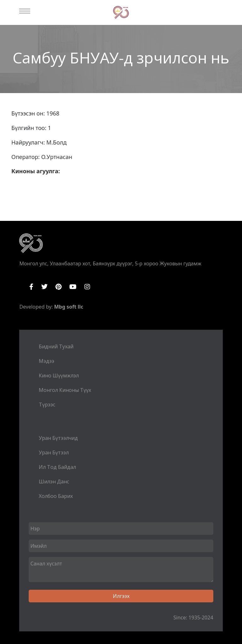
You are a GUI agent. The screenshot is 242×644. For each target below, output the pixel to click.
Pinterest (58, 287)
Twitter (44, 287)
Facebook (31, 287)
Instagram (87, 287)
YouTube (73, 287)
